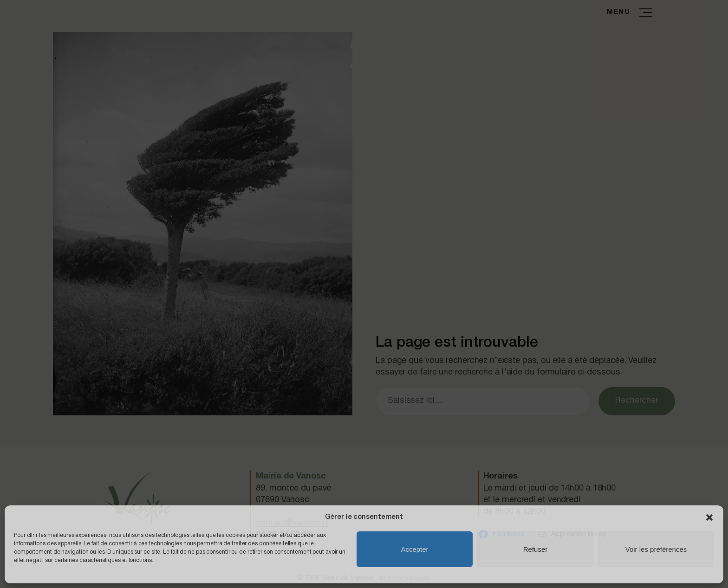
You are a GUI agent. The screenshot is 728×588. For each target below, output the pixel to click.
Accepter (414, 549)
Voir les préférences (656, 549)
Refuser (536, 549)
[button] (709, 517)
